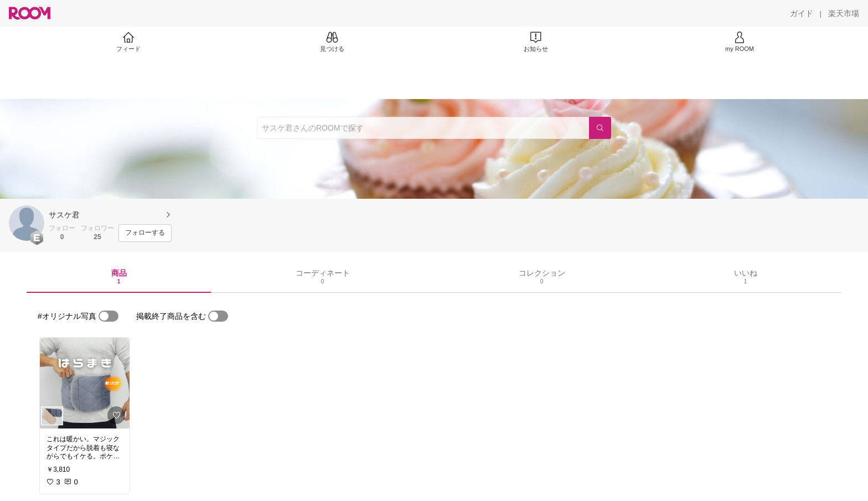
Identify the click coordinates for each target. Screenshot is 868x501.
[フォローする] (145, 233)
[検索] (600, 128)
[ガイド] (802, 13)
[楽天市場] (844, 13)
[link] (85, 383)
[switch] (108, 316)
